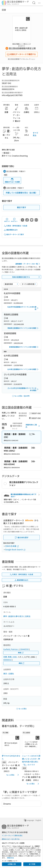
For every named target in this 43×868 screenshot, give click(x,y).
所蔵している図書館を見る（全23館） (22, 193)
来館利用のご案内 (33, 426)
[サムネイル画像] (11, 744)
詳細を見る (11, 858)
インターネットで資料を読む (12, 835)
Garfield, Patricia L (11, 649)
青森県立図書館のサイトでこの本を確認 (23, 328)
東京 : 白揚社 (9, 674)
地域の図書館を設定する (26, 277)
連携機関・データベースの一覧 (28, 264)
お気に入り (7, 220)
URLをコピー (14, 220)
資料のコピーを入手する (11, 839)
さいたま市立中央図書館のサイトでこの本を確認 (23, 389)
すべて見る (36, 134)
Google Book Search (15, 549)
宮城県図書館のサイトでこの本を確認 (24, 347)
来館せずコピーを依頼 (12, 180)
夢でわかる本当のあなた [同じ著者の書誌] (11, 757)
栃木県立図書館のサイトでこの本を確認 (23, 369)
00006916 (7, 660)
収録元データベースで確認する (21, 54)
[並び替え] (11, 284)
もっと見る (13, 775)
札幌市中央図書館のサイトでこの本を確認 (23, 308)
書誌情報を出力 (11, 230)
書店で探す (22, 207)
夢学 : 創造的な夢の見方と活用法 (17, 616)
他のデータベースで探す (14, 234)
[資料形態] (29, 284)
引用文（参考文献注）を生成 (15, 226)
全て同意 (32, 864)
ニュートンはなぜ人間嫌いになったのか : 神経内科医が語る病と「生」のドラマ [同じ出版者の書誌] (31, 760)
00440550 (25, 649)
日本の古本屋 (12, 546)
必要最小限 (12, 864)
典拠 (21, 653)
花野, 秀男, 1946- (10, 657)
